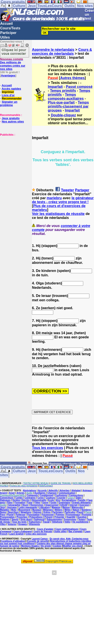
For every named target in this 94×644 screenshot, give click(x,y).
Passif (80, 512)
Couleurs (50, 498)
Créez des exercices (36, 534)
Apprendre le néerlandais (53, 50)
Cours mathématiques (67, 529)
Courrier (61, 498)
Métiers (59, 510)
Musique (37, 510)
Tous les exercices (47, 448)
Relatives (5, 519)
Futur (30, 503)
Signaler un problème (9, 103)
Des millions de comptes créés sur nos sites (13, 64)
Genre (45, 503)
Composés (32, 495)
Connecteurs (7, 498)
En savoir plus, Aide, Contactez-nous (69, 539)
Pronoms (87, 515)
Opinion (37, 512)
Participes (57, 512)
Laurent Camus (40, 539)
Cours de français (43, 531)
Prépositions (36, 517)
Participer (8, 33)
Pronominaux (73, 515)
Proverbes (22, 517)
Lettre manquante (28, 507)
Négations (26, 512)
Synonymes (70, 519)
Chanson (52, 493)
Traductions (35, 522)
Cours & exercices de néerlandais (62, 52)
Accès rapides (11, 89)
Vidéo (67, 522)
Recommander (12, 98)
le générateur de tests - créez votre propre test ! (63, 200)
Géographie (14, 505)
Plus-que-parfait (61, 102)
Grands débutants (81, 503)
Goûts (54, 503)
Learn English (17, 534)
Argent (4, 493)
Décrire (26, 500)
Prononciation (7, 517)
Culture (19, 6)
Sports (15, 519)
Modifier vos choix (72, 546)
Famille (82, 500)
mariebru (54, 198)
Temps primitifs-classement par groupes (68, 106)
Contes (19, 498)
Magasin (56, 507)
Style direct (26, 519)
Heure (25, 505)
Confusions (61, 495)
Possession (48, 515)
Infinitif (64, 505)
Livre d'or (8, 95)
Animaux (87, 491)
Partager (82, 190)
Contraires (30, 498)
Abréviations (30, 491)
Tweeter (67, 190)
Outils (69, 6)
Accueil (6, 24)
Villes (3, 524)
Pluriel (10, 515)
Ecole (51, 500)
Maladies (5, 510)
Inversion (84, 505)
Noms (3, 512)
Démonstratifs (39, 500)
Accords (42, 491)
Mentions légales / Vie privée (36, 546)
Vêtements (34, 524)
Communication (67, 493)
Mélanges (48, 510)
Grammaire (64, 503)
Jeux (32, 6)
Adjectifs (53, 491)
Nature (76, 510)
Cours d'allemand (23, 531)
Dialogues (5, 500)
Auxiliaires (40, 493)
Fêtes (37, 503)
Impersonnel (52, 505)
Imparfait (55, 87)
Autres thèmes (72, 78)
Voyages (22, 524)
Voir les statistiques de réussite (58, 214)
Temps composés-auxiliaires (66, 97)
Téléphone (57, 522)
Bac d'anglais (76, 531)
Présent (49, 517)
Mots (14, 510)
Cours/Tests (10, 28)
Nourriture (13, 512)
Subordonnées (54, 519)
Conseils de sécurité (38, 541)
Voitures (12, 524)
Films (10, 503)
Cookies (57, 546)
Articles (21, 493)
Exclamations (69, 500)
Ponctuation (33, 515)
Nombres (86, 510)
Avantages (8, 75)
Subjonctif (40, 519)
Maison (66, 507)
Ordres (47, 512)
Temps (82, 519)
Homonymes (37, 505)
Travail (46, 522)
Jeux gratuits (11, 118)
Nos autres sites (13, 122)
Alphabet (76, 491)
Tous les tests (19, 522)
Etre (58, 500)
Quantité (71, 517)
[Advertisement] (13, 158)
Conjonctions (76, 495)
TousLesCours (50, 6)
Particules (70, 512)
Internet (73, 505)
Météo (67, 510)
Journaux (12, 507)
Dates (79, 498)
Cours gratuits (13, 467)
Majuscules (78, 507)
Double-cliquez (63, 115)
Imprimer (8, 92)
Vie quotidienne (80, 522)
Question (82, 517)
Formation (20, 503)
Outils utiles (60, 531)
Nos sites (85, 6)
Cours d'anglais (45, 529)
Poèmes (60, 515)
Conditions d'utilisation (13, 541)
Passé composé (79, 87)
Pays (3, 515)
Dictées (16, 500)
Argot (12, 493)
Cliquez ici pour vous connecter (14, 51)
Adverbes (65, 491)
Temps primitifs (63, 91)
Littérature (44, 507)
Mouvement (24, 510)
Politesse (20, 515)
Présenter (59, 517)
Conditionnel (47, 495)
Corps (41, 498)
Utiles (5, 37)
